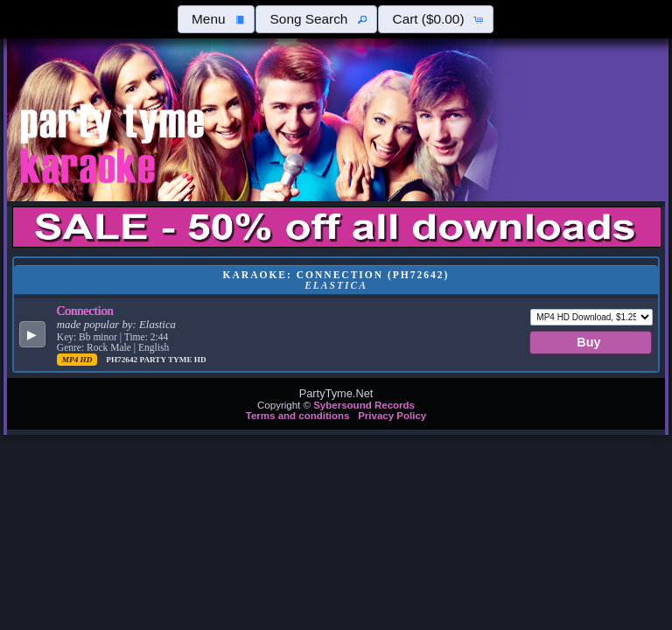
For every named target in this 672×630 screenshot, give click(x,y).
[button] (216, 19)
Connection (85, 311)
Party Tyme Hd (172, 360)
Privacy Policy (392, 416)
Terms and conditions (298, 416)
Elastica (157, 325)
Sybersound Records (364, 405)
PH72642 (122, 360)
